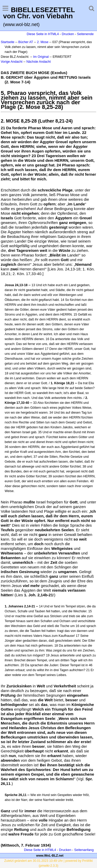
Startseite (8, 42)
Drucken (68, 34)
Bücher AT (26, 42)
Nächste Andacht (39, 62)
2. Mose (43, 42)
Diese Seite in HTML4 (43, 34)
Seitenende (85, 34)
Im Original (41, 57)
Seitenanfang (84, 850)
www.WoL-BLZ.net (50, 856)
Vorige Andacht (12, 62)
